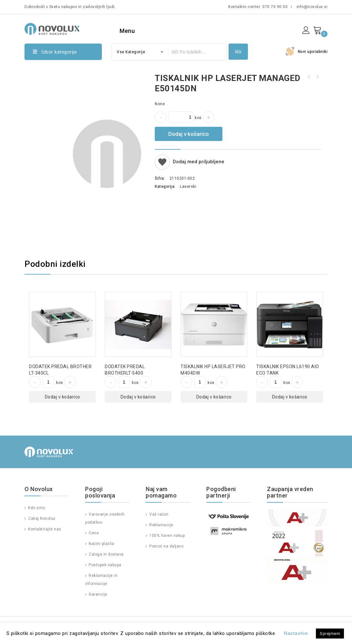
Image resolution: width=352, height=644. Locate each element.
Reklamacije (161, 525)
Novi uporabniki (313, 52)
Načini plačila (101, 544)
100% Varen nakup (167, 536)
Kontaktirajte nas (44, 529)
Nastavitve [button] (296, 633)
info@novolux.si (312, 7)
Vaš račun (158, 514)
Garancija (98, 594)
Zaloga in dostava (106, 554)
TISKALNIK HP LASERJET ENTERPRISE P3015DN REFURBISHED (317, 77)
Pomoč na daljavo (166, 546)
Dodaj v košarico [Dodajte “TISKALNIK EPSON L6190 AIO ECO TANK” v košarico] (290, 397)
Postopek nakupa (105, 565)
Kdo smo (36, 508)
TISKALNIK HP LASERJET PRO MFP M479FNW (309, 77)
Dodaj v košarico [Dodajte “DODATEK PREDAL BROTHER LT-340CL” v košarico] (63, 397)
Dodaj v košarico (189, 134)
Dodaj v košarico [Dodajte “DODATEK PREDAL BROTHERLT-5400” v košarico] (138, 397)
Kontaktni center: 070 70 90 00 (258, 7)
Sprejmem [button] (330, 634)
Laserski (188, 186)
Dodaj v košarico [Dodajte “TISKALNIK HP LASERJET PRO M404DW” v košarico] (214, 397)
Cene (93, 533)
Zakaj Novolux (41, 518)
